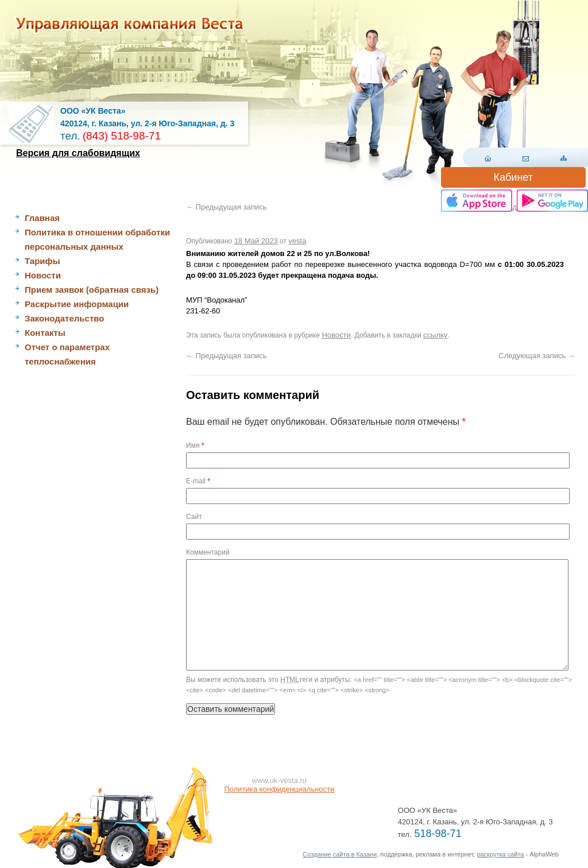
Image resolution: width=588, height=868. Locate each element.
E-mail (198, 481)
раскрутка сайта (500, 854)
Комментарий (208, 552)
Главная (42, 218)
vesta (297, 241)
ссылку (435, 335)
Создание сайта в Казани (340, 854)
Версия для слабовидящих (78, 153)
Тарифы (42, 261)
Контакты (45, 333)
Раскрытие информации (77, 304)
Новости (43, 275)
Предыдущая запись (227, 207)
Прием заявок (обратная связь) (92, 290)
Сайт (194, 517)
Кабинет (513, 177)
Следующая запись (537, 356)
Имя (195, 445)
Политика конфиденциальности (280, 789)
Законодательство (64, 318)
